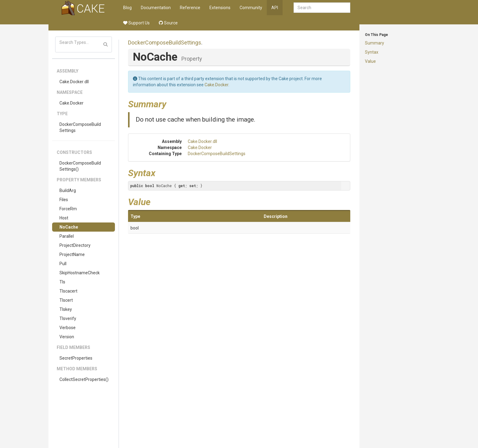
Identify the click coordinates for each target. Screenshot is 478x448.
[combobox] (322, 8)
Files (64, 200)
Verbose (68, 328)
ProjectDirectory (75, 245)
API (275, 8)
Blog (127, 8)
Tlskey (66, 309)
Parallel (67, 236)
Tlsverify (68, 318)
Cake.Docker (71, 103)
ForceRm (68, 209)
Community (251, 8)
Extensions (220, 8)
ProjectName (72, 254)
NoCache (69, 227)
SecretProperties (76, 358)
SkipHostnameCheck (80, 273)
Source (168, 23)
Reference (190, 8)
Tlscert (66, 300)
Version (67, 337)
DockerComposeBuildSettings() (80, 166)
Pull (63, 264)
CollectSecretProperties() (84, 379)
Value (370, 61)
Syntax (372, 52)
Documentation (156, 8)
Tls (62, 282)
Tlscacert (68, 291)
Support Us (136, 23)
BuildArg (68, 190)
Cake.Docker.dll (74, 82)
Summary (375, 43)
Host (64, 218)
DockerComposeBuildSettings (80, 127)
